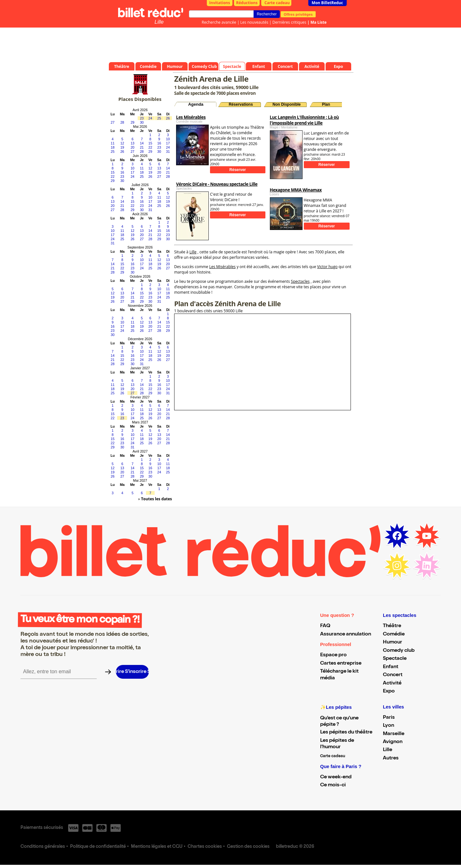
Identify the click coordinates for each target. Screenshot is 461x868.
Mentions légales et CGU (157, 847)
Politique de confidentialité (98, 847)
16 (159, 143)
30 (142, 122)
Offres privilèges (298, 14)
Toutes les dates (156, 499)
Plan (326, 104)
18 (113, 147)
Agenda (196, 104)
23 (142, 118)
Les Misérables (222, 267)
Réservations (241, 104)
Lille (159, 22)
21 (142, 147)
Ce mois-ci (333, 785)
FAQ (325, 626)
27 (113, 122)
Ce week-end (336, 777)
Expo (389, 692)
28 (122, 122)
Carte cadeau (277, 3)
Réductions (247, 3)
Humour (392, 643)
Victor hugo (328, 267)
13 (133, 143)
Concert (393, 675)
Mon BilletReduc (328, 3)
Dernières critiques (289, 22)
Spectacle (395, 659)
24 (150, 118)
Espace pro (333, 655)
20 (133, 147)
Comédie (394, 635)
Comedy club (399, 651)
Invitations (220, 3)
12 (122, 143)
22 (150, 147)
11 (113, 143)
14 (142, 143)
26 (168, 118)
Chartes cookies (205, 847)
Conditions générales (43, 847)
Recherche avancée (219, 22)
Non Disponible (287, 104)
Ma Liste (319, 22)
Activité (392, 684)
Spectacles (300, 281)
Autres (391, 758)
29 (133, 122)
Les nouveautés (254, 22)
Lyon (388, 726)
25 (159, 118)
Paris (389, 718)
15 (150, 143)
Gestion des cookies (248, 847)
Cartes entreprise (341, 664)
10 (168, 139)
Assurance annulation (346, 635)
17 (168, 143)
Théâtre (392, 626)
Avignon (393, 742)
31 (168, 151)
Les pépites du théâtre (346, 733)
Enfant (391, 667)
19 (122, 147)
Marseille (394, 734)
